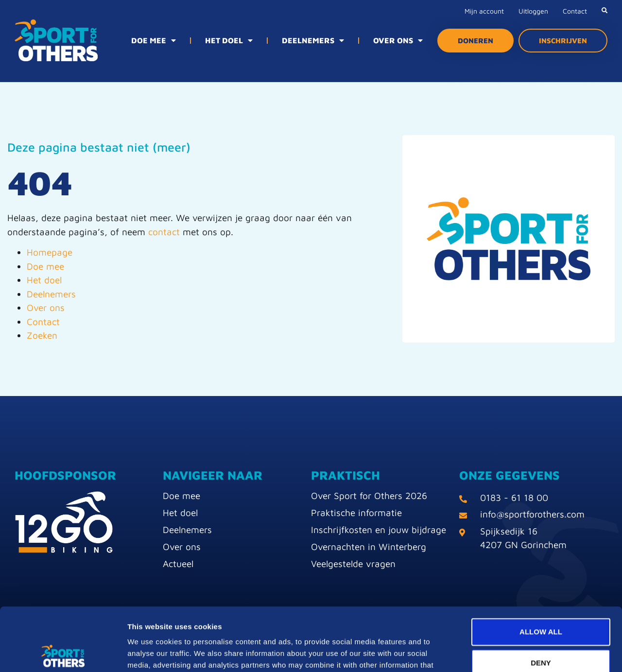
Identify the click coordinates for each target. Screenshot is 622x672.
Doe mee (45, 266)
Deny (541, 599)
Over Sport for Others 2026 (369, 496)
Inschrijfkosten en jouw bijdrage (379, 530)
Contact (575, 11)
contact (164, 232)
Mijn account (484, 11)
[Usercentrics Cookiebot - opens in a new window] (63, 653)
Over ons (46, 308)
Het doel (44, 280)
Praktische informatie (356, 513)
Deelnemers (51, 294)
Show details (510, 653)
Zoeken (42, 335)
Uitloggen (533, 11)
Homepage (50, 252)
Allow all (541, 568)
